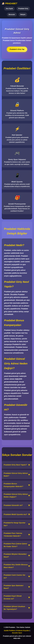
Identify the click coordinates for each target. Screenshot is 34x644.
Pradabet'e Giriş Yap (17, 49)
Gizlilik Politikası (10, 631)
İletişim (23, 15)
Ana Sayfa (9, 9)
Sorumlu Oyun (17, 633)
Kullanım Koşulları (23, 631)
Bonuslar (12, 15)
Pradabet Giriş (23, 9)
